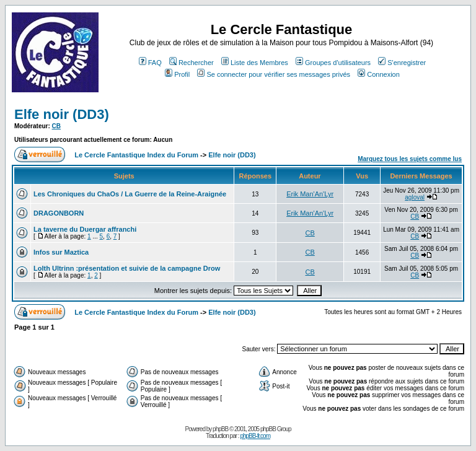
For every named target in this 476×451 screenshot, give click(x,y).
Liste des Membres (255, 63)
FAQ (150, 63)
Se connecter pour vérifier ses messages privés (274, 74)
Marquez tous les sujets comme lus (410, 159)
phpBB (220, 429)
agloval (415, 197)
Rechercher (192, 63)
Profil (177, 74)
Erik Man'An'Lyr (310, 194)
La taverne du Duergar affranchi (85, 229)
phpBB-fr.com (255, 436)
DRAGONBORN (59, 213)
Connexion (379, 74)
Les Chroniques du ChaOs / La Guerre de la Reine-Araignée (130, 194)
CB (56, 126)
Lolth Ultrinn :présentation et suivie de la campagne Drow (127, 268)
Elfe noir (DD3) (62, 114)
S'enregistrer (402, 63)
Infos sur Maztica (61, 252)
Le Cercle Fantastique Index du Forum (136, 155)
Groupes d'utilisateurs (333, 63)
